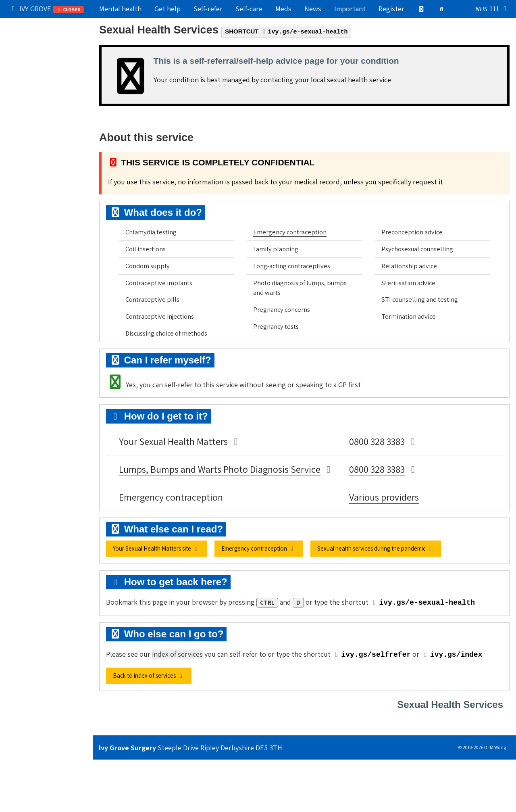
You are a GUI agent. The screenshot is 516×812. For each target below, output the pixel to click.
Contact (24, 147)
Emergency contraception (290, 232)
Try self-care (31, 78)
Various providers (384, 497)
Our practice (31, 43)
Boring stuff (30, 165)
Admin (21, 113)
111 (493, 9)
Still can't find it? (38, 182)
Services (46, 95)
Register (391, 9)
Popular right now (40, 26)
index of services (177, 654)
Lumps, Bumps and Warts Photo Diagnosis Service (220, 469)
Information (46, 130)
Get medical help (37, 61)
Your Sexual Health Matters (173, 441)
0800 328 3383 (377, 441)
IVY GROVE (47, 9)
